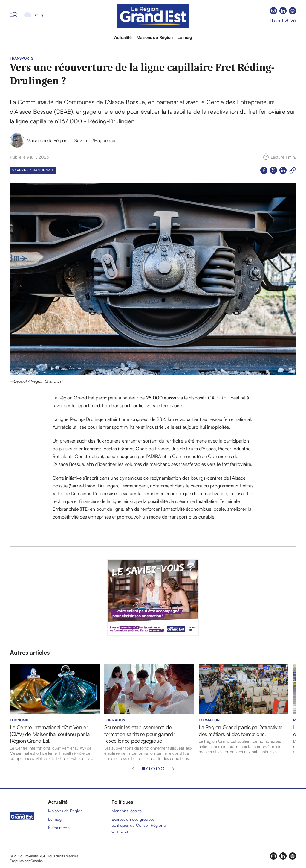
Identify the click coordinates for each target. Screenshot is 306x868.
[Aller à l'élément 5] (163, 769)
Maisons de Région (155, 37)
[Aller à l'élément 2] (148, 769)
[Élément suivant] (173, 769)
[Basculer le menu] (13, 16)
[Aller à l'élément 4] (158, 769)
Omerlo (36, 861)
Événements (59, 827)
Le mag (185, 37)
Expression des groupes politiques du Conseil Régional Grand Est (139, 825)
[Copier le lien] (293, 170)
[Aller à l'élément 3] (153, 769)
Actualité (123, 37)
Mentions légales (127, 811)
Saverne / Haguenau (33, 170)
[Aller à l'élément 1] (143, 769)
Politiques (122, 802)
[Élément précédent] (133, 769)
